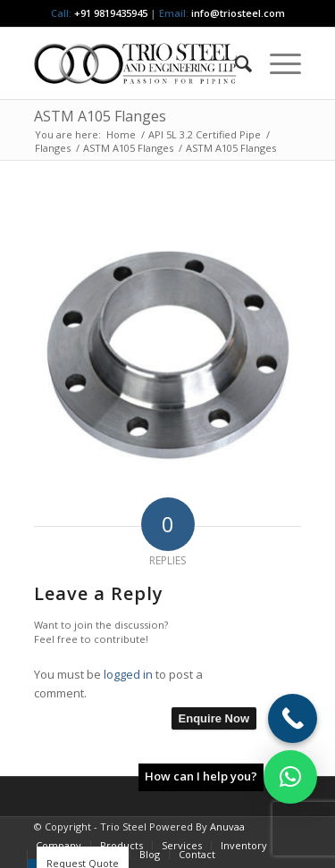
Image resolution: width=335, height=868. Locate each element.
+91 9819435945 (111, 13)
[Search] (234, 63)
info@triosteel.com (237, 13)
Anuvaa (227, 826)
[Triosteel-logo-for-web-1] (141, 63)
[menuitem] (234, 63)
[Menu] (276, 63)
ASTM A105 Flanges (100, 116)
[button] (290, 777)
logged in (128, 674)
